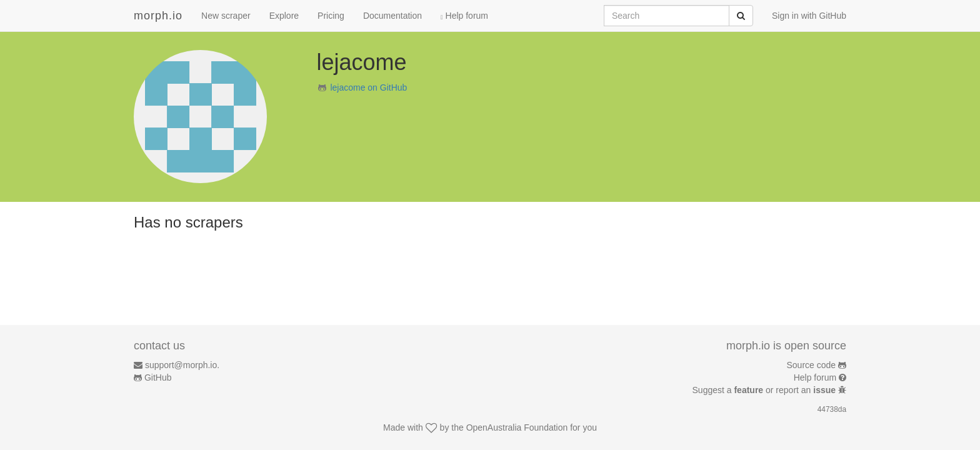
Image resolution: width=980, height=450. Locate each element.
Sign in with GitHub (809, 16)
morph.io (158, 16)
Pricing (331, 16)
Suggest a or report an (765, 390)
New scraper (226, 16)
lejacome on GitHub (368, 87)
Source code (812, 365)
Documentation (392, 16)
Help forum (464, 16)
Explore (284, 16)
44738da (832, 409)
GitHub (158, 377)
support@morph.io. (182, 365)
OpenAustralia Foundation (517, 427)
